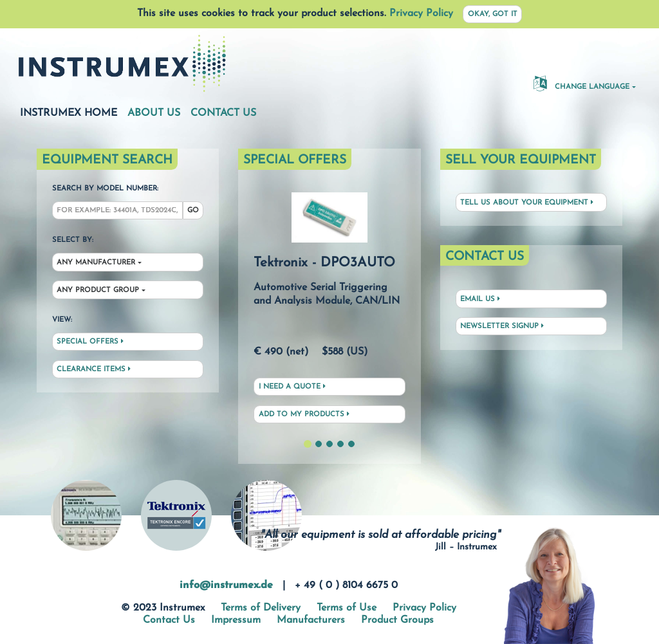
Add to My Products (304, 414)
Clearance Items (94, 369)
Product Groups (397, 620)
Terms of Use (347, 608)
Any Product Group (98, 290)
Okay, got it (493, 14)
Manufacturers (311, 620)
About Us (154, 113)
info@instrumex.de (226, 585)
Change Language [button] (581, 83)
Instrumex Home (69, 113)
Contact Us (223, 113)
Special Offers (90, 342)
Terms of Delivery (261, 608)
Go (193, 211)
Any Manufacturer (96, 263)
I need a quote (292, 387)
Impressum (236, 620)
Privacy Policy (421, 14)
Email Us (480, 299)
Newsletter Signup (502, 326)
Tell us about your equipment (527, 203)
